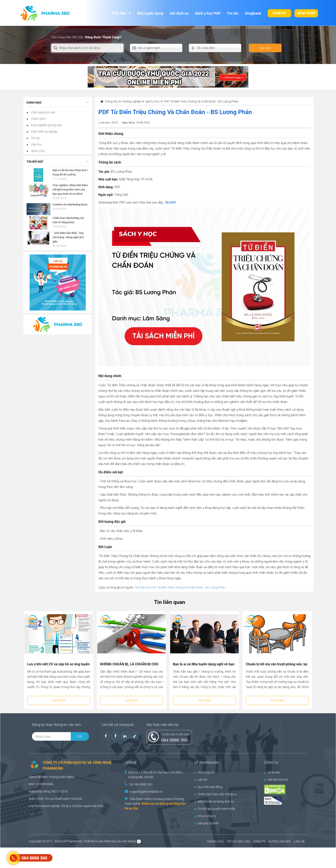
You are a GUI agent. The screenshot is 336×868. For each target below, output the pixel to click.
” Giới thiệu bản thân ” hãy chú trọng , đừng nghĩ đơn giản (68, 237)
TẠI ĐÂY (170, 202)
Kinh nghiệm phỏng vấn (46, 125)
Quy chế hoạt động (208, 787)
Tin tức (233, 13)
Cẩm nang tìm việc (43, 112)
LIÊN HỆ (299, 841)
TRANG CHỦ (215, 841)
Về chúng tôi (204, 772)
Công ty (66, 806)
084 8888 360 (174, 740)
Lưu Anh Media (126, 841)
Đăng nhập (306, 13)
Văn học (36, 144)
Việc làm (119, 13)
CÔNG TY (259, 841)
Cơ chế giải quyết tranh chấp (215, 809)
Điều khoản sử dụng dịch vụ (214, 801)
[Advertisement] (78, 857)
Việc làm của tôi (276, 780)
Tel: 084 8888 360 (141, 784)
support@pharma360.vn (146, 792)
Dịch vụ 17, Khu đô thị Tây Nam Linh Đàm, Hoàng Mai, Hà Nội (156, 775)
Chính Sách (38, 119)
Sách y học (38, 151)
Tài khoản (272, 772)
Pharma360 (75, 841)
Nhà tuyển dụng (150, 13)
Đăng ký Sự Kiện (207, 823)
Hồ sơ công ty (205, 816)
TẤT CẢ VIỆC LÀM (238, 841)
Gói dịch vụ (179, 13)
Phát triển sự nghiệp (44, 132)
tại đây (133, 808)
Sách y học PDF (208, 13)
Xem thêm (59, 700)
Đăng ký (280, 13)
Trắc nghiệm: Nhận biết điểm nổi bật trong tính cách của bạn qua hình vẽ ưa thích (70, 190)
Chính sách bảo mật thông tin (216, 794)
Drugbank (253, 13)
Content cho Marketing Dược (70, 204)
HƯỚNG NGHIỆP (280, 841)
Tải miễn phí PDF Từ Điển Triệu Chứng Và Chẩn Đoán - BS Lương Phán (180, 587)
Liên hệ (201, 780)
